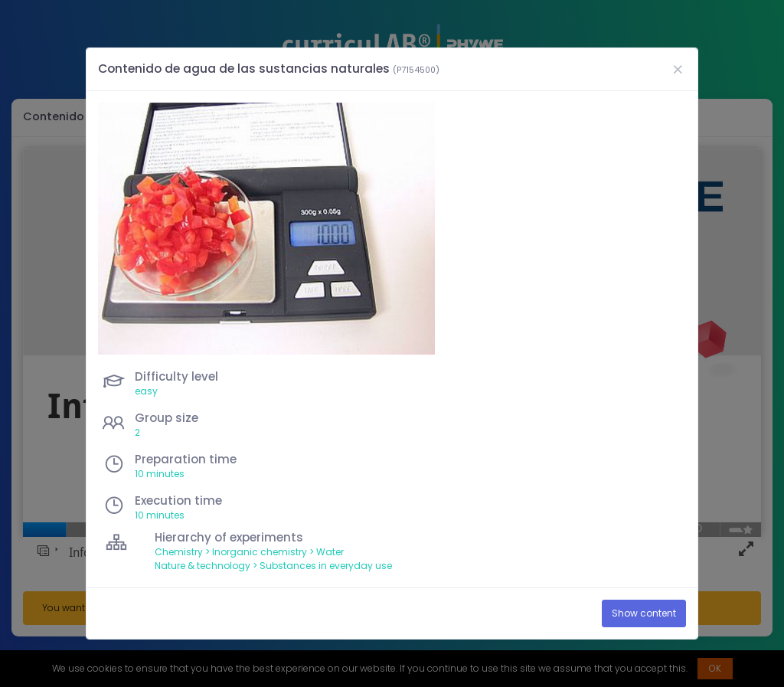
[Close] (678, 69)
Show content (644, 613)
